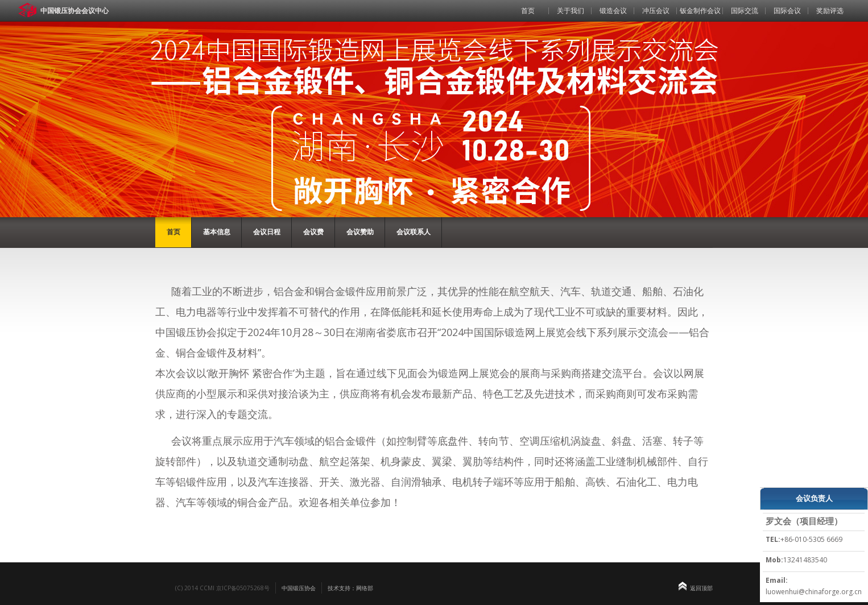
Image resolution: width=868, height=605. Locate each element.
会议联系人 (414, 232)
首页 (528, 11)
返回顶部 (701, 588)
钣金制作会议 (700, 11)
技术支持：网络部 (350, 588)
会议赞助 (360, 232)
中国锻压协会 (299, 588)
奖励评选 (830, 11)
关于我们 (571, 11)
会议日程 (267, 232)
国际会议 (787, 11)
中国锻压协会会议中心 (75, 11)
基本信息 (217, 232)
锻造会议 (613, 11)
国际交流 (745, 11)
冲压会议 (656, 11)
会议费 (313, 232)
